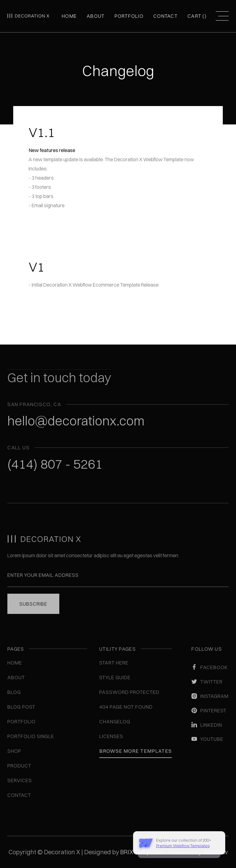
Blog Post (21, 707)
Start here (114, 663)
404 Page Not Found (126, 707)
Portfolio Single (31, 736)
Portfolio (129, 16)
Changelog (115, 721)
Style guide (115, 677)
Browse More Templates (136, 751)
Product (19, 766)
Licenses (111, 736)
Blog (14, 692)
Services (20, 780)
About (96, 16)
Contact (165, 16)
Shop (14, 751)
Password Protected (129, 692)
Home (69, 16)
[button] (197, 16)
